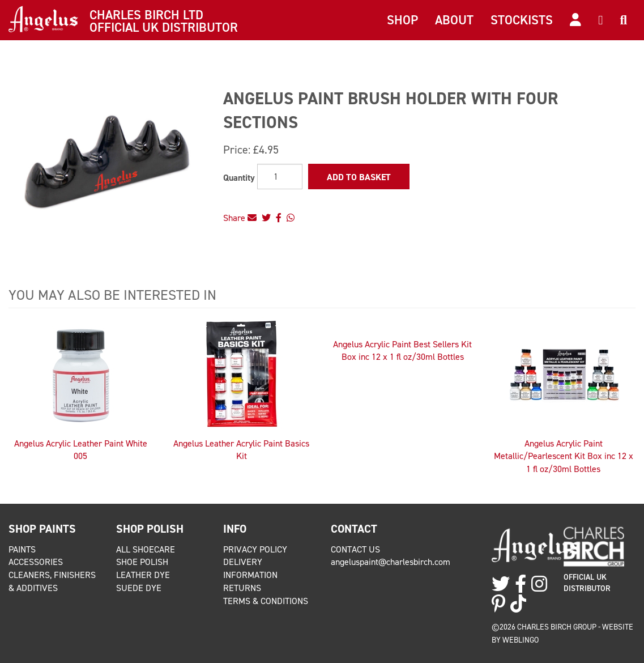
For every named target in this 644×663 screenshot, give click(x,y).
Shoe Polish (142, 562)
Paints (22, 549)
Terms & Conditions (266, 601)
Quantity (239, 178)
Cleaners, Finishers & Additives (52, 581)
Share (240, 218)
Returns (242, 588)
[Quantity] (280, 177)
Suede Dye (139, 588)
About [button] (454, 20)
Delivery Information (250, 568)
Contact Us (355, 549)
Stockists (522, 20)
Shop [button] (402, 20)
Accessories (36, 562)
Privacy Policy (255, 549)
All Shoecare (146, 549)
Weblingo (521, 640)
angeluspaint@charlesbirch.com (391, 562)
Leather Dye (143, 575)
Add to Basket (359, 177)
